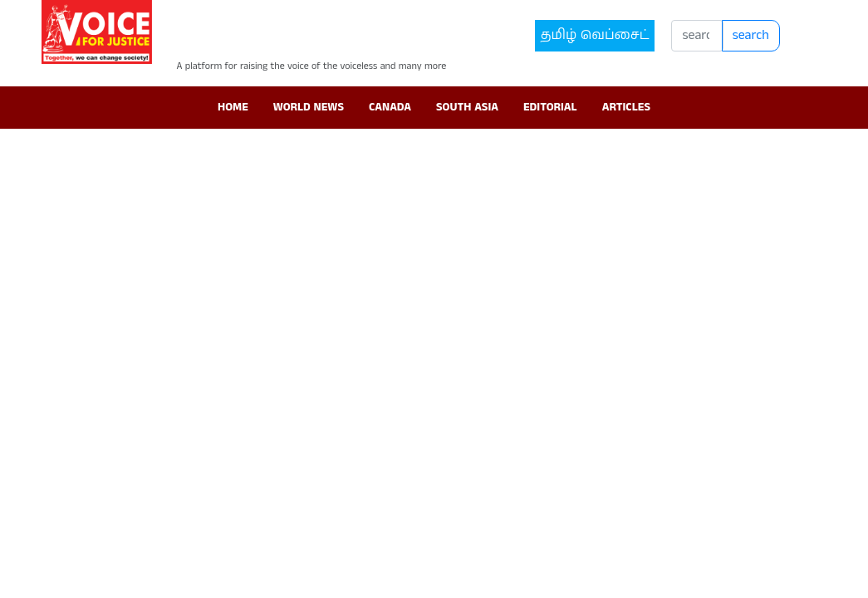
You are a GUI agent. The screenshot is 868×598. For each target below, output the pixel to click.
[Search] (697, 36)
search (751, 35)
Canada (390, 107)
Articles (626, 107)
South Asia (467, 107)
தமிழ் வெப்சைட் (595, 35)
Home (233, 107)
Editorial (550, 107)
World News (309, 107)
